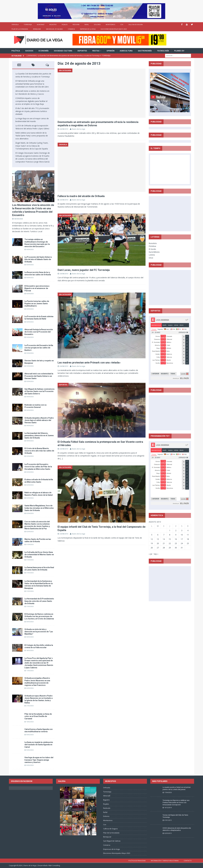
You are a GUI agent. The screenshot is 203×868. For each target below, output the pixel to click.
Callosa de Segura (135, 24)
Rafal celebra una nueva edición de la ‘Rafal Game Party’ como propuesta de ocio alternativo (32, 136)
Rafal (87, 24)
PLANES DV (179, 51)
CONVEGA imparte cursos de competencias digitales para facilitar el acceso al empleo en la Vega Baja (31, 101)
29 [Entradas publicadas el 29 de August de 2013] (170, 548)
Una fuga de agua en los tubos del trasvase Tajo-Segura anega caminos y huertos (39, 760)
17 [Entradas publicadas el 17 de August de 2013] (182, 539)
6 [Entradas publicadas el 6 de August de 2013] (158, 535)
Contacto (188, 861)
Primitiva (152, 246)
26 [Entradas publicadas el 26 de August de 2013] (152, 548)
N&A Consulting (54, 865)
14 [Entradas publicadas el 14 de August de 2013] (164, 539)
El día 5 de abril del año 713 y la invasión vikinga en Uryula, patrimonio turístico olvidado (32, 111)
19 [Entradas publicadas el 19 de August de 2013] (152, 543)
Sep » (156, 554)
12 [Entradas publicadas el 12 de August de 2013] (152, 539)
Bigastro (53, 24)
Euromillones (154, 252)
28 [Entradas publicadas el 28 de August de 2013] (164, 548)
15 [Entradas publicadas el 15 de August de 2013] (170, 539)
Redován (76, 24)
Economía (44, 51)
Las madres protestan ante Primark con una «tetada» (89, 363)
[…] (61, 459)
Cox (122, 24)
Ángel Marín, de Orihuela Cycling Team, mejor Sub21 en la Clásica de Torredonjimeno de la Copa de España (32, 146)
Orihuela (15, 24)
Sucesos (29, 51)
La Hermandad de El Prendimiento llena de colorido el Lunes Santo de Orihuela (39, 601)
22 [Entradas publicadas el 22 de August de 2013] (170, 543)
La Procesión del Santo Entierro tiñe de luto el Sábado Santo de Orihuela (38, 259)
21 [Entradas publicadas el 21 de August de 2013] (164, 543)
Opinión (110, 51)
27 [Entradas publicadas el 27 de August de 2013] (158, 548)
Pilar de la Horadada (20, 29)
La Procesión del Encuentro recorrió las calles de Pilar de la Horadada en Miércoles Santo (38, 467)
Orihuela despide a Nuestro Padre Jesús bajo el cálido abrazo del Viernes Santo (39, 420)
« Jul (150, 554)
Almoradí (41, 24)
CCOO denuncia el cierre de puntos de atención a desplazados (177, 829)
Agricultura (126, 51)
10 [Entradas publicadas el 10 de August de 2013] (182, 535)
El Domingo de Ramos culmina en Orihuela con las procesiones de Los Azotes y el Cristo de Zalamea (39, 616)
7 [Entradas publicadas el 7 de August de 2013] (164, 535)
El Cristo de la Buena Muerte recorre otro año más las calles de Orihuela (39, 451)
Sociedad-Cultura (63, 51)
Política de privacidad (137, 861)
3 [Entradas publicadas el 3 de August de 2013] (182, 530)
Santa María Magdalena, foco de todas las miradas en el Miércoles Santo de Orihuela (39, 508)
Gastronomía (145, 51)
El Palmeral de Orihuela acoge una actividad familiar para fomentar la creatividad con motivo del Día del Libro (32, 84)
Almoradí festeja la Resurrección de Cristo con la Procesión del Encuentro (39, 332)
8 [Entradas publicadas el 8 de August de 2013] (170, 535)
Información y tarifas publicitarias (165, 861)
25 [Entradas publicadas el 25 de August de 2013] (188, 543)
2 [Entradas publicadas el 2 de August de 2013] (176, 530)
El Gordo (152, 249)
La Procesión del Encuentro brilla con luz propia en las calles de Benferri (39, 348)
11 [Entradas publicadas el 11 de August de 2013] (188, 535)
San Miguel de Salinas (54, 29)
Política (16, 51)
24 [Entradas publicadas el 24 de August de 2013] (182, 543)
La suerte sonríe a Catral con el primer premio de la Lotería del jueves (177, 788)
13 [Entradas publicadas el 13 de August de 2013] (158, 539)
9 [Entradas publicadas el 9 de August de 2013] (176, 535)
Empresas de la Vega (88, 29)
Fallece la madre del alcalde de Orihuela (81, 196)
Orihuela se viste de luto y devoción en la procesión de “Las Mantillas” (39, 632)
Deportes (82, 51)
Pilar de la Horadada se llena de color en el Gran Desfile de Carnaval (38, 716)
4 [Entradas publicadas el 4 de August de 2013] (188, 530)
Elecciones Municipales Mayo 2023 (114, 29)
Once (151, 258)
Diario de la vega (78, 129)
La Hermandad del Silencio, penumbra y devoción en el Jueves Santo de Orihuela (39, 435)
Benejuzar (37, 29)
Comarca (71, 29)
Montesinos (110, 24)
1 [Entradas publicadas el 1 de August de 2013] (170, 530)
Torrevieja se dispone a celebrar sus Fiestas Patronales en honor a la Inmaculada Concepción (176, 802)
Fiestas (96, 51)
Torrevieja (28, 24)
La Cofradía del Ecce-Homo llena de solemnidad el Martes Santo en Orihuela (39, 555)
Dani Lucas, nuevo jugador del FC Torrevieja (84, 270)
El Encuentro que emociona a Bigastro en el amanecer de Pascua (37, 288)
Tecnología (163, 51)
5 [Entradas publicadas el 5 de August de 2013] (152, 535)
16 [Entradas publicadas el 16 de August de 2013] (176, 539)
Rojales (65, 24)
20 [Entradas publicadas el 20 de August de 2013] (158, 543)
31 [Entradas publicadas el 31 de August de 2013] (182, 548)
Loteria (152, 255)
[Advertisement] (170, 214)
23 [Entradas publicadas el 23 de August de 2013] (176, 543)
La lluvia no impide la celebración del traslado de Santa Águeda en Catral (39, 745)
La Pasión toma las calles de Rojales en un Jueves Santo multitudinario (37, 304)
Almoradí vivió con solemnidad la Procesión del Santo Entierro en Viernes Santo (39, 376)
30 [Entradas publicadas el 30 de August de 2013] (176, 548)
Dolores (97, 24)
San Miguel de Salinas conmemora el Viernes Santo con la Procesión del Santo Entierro (39, 391)
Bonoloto (153, 243)
